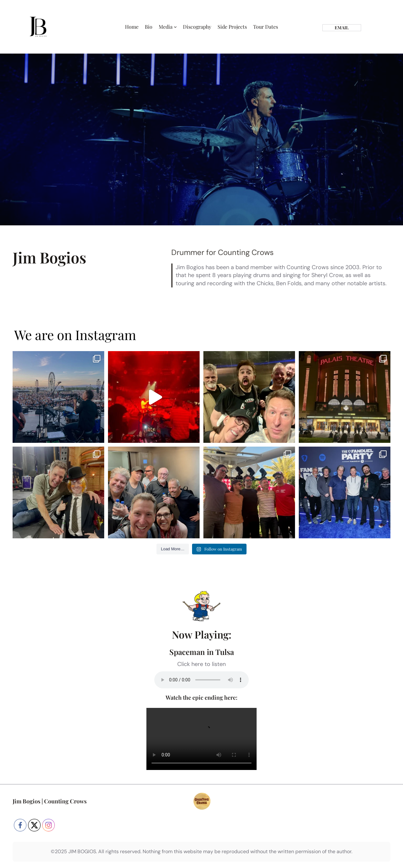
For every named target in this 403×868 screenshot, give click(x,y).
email (342, 28)
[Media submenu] (175, 27)
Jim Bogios (26, 801)
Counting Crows (65, 801)
